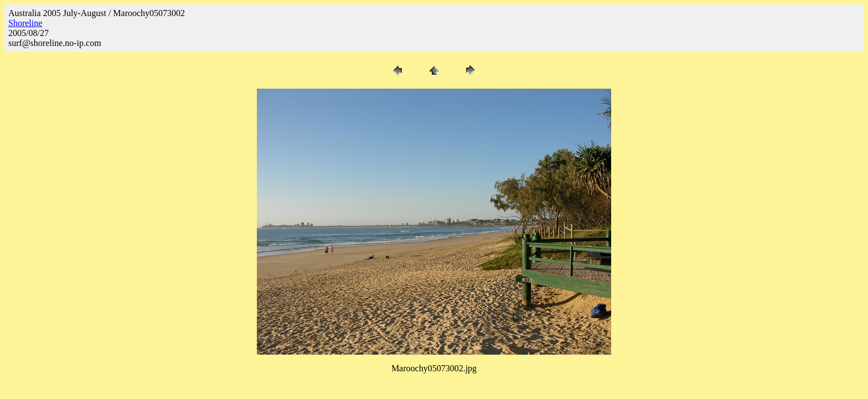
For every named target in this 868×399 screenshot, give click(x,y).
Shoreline (25, 23)
